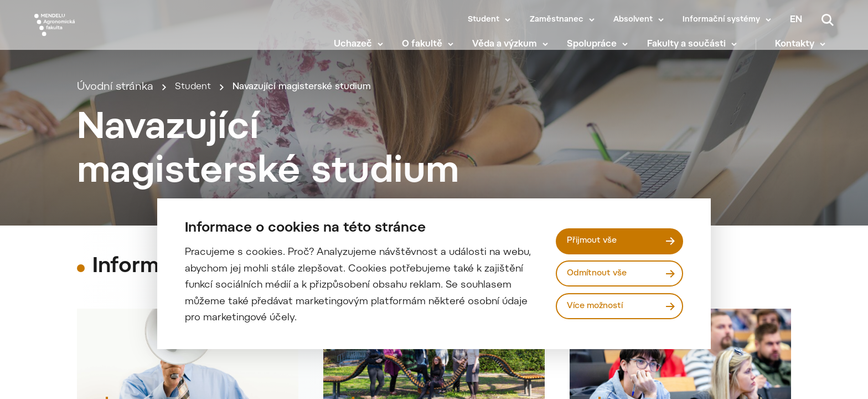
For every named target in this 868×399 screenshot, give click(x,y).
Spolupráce (600, 50)
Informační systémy (721, 20)
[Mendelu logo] (100, 35)
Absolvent (633, 20)
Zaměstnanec (557, 20)
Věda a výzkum (513, 50)
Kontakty (803, 50)
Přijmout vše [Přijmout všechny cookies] (595, 239)
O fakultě (430, 50)
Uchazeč (361, 50)
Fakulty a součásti (694, 50)
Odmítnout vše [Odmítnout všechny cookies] (600, 273)
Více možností (599, 308)
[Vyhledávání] (828, 20)
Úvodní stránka (115, 107)
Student (484, 20)
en (796, 20)
